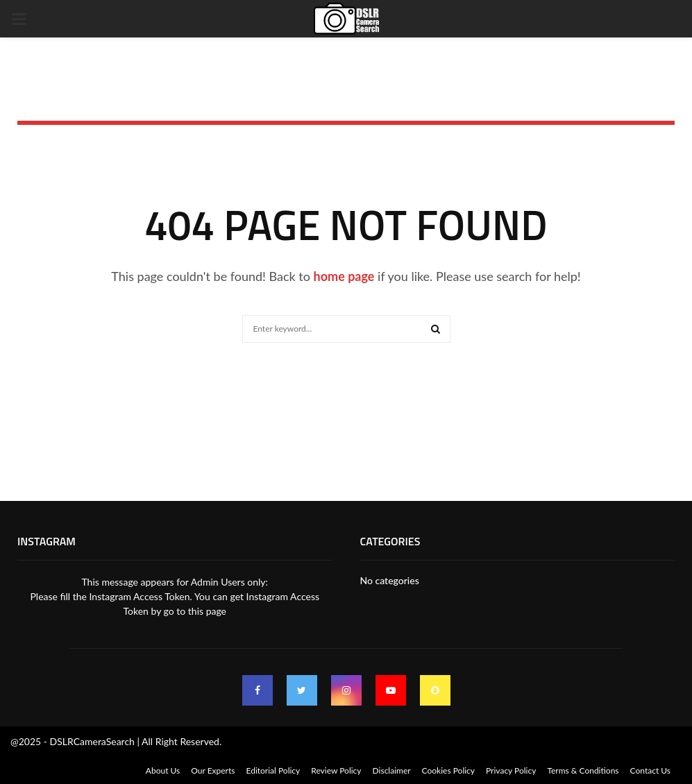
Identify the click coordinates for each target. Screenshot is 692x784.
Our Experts (213, 770)
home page (344, 276)
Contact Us (650, 770)
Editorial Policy (273, 770)
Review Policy (336, 770)
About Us (163, 770)
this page (207, 611)
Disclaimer (392, 770)
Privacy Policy (511, 770)
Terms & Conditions (583, 770)
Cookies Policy (448, 770)
